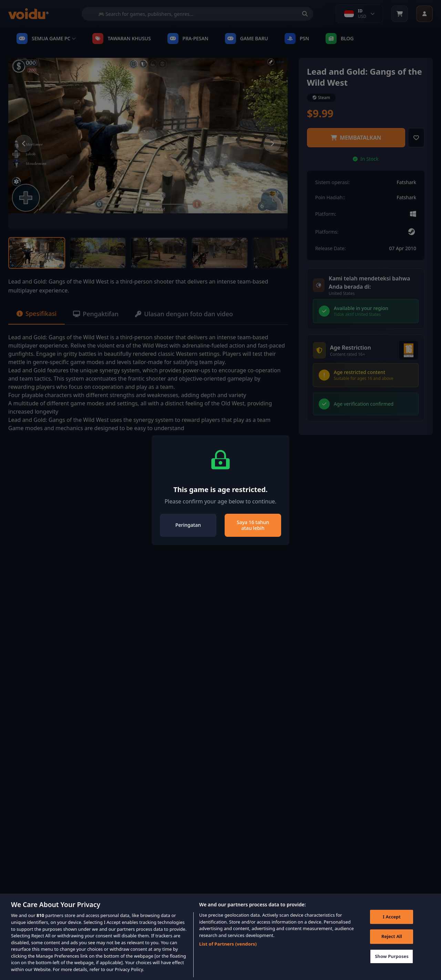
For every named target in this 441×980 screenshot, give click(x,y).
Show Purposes (392, 965)
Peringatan (188, 525)
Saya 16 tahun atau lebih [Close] (253, 525)
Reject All (392, 945)
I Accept (392, 925)
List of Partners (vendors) (228, 952)
